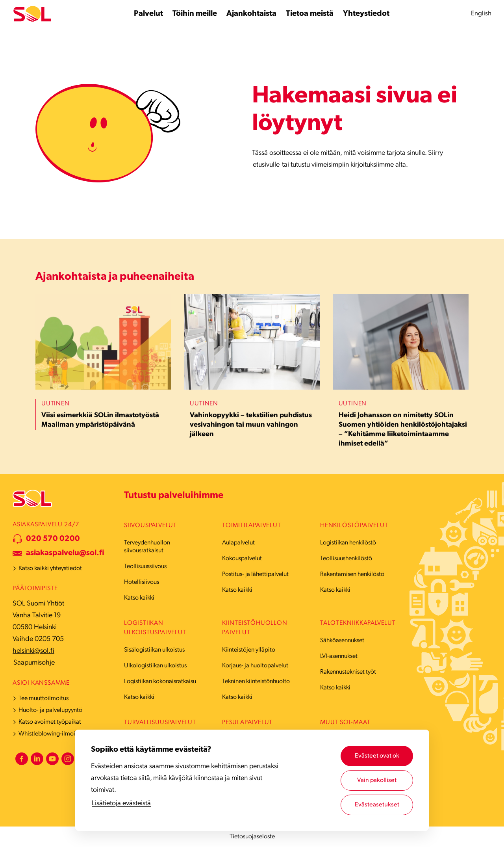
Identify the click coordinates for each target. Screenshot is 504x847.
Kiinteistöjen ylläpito (249, 650)
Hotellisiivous (142, 582)
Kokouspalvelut (242, 559)
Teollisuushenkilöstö (346, 559)
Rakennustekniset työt (348, 672)
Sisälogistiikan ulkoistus (154, 650)
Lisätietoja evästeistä (121, 803)
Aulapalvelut (238, 543)
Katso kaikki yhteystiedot (50, 568)
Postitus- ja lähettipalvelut (255, 574)
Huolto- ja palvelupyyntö (50, 710)
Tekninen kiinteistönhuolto (256, 682)
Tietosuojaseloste (252, 837)
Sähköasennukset (342, 641)
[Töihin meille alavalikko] (195, 14)
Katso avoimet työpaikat (50, 722)
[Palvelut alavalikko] (148, 14)
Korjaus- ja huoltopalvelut (255, 666)
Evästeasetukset (377, 805)
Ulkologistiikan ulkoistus (155, 666)
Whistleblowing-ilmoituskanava (60, 734)
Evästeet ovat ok (377, 756)
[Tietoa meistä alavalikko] (310, 14)
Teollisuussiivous (145, 567)
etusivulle (266, 165)
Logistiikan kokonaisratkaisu (160, 682)
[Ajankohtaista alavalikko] (251, 14)
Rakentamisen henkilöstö (352, 574)
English (481, 14)
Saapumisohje (34, 663)
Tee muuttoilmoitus (44, 698)
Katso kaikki (139, 598)
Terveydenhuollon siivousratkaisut (147, 547)
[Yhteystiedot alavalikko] (366, 14)
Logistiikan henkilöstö (348, 543)
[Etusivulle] (32, 14)
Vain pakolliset (377, 780)
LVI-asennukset (339, 656)
